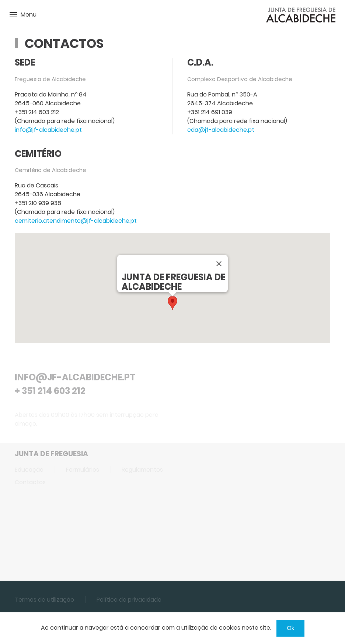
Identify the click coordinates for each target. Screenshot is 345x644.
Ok (290, 628)
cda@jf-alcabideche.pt (221, 130)
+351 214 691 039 (210, 112)
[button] (172, 303)
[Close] (219, 264)
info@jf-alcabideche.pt (48, 130)
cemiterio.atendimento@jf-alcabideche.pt (76, 221)
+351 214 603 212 (37, 112)
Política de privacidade (129, 600)
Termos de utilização (44, 600)
